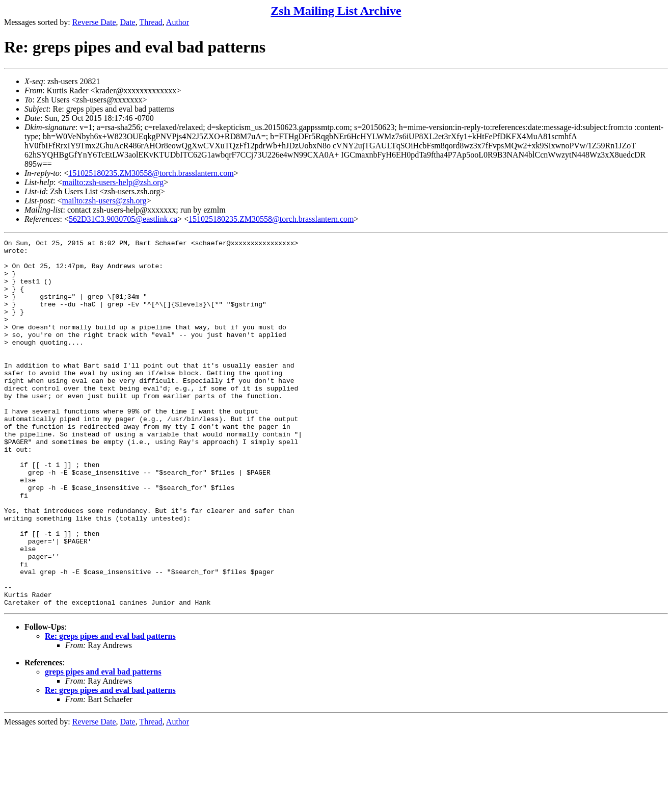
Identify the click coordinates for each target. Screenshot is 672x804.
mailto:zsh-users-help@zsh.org (113, 182)
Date (128, 22)
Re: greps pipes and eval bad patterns (110, 709)
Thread (151, 22)
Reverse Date (94, 22)
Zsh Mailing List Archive (336, 11)
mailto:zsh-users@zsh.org (104, 201)
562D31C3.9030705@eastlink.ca (123, 219)
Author (178, 22)
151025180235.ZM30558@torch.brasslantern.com (151, 173)
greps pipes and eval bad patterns (103, 745)
